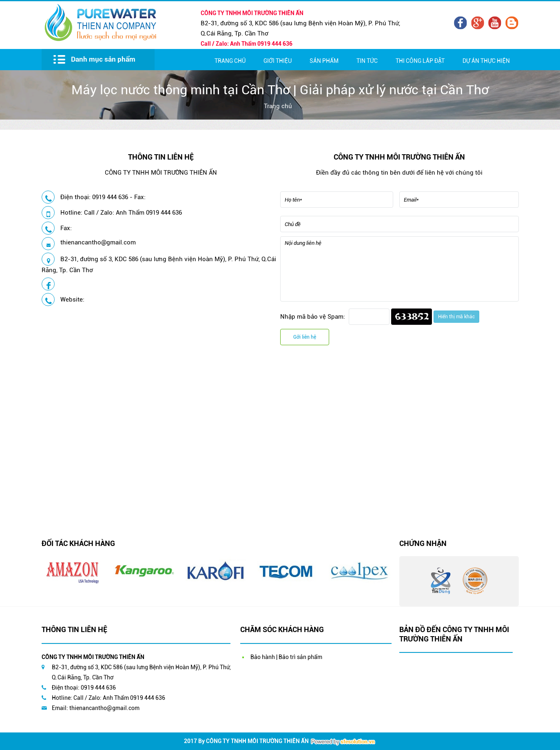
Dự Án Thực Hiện (486, 61)
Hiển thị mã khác (456, 317)
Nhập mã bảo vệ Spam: (313, 317)
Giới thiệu (278, 61)
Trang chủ (230, 61)
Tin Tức (367, 61)
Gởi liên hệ (305, 337)
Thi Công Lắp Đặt (420, 61)
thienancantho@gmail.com (98, 242)
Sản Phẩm (324, 61)
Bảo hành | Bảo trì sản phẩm (286, 657)
